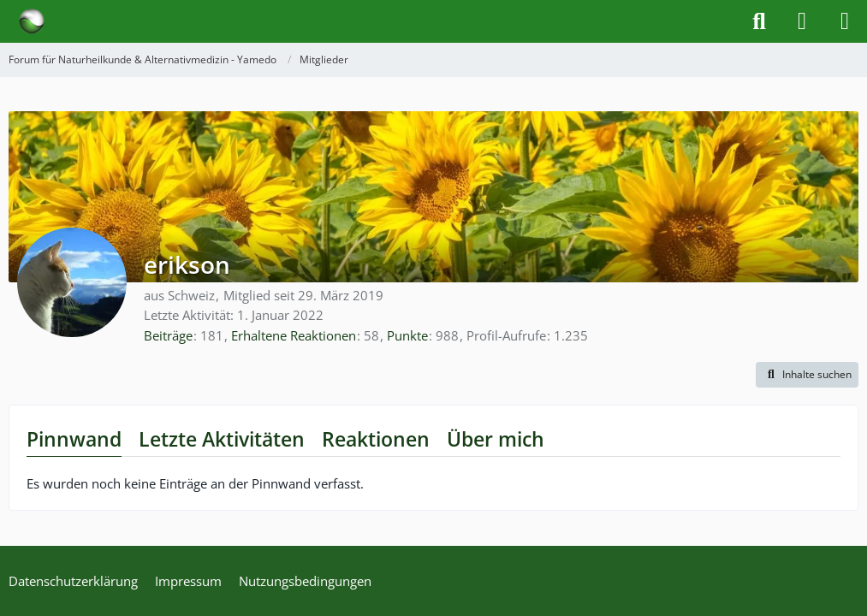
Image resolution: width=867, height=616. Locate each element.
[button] (807, 375)
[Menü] (845, 21)
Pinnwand (74, 439)
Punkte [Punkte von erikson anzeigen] (407, 335)
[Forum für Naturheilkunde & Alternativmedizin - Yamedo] (32, 21)
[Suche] (759, 21)
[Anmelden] (802, 21)
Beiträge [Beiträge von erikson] (168, 335)
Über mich (496, 439)
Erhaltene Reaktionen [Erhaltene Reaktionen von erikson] (294, 335)
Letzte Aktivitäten (222, 439)
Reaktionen (376, 439)
